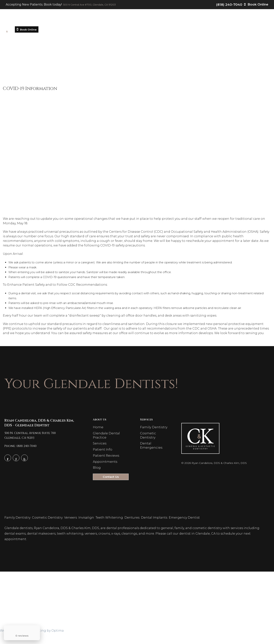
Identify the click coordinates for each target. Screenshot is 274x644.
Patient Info (134, 19)
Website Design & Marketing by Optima (32, 642)
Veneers (71, 529)
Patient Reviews (161, 19)
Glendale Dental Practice (78, 19)
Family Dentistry (153, 432)
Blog (207, 19)
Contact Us (223, 19)
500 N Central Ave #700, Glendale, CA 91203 (97, 5)
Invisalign (87, 529)
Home (48, 19)
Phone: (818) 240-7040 (20, 450)
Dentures (132, 529)
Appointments (188, 19)
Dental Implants (155, 529)
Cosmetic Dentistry (48, 529)
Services (112, 19)
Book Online (256, 5)
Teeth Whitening (110, 529)
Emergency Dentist (185, 529)
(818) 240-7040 (229, 5)
